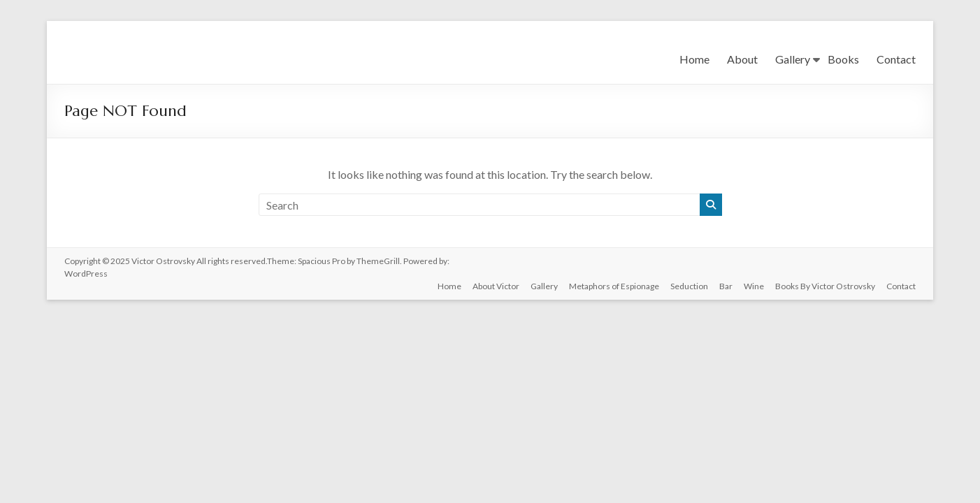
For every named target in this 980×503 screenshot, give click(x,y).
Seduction (689, 286)
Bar (726, 286)
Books (843, 59)
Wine (754, 286)
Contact (896, 59)
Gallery (793, 59)
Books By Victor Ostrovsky (825, 286)
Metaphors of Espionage (614, 286)
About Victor (496, 286)
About (742, 59)
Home (694, 59)
